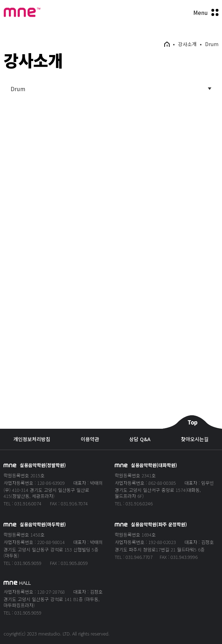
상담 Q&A (140, 439)
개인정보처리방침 (32, 439)
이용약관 (90, 439)
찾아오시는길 (195, 439)
